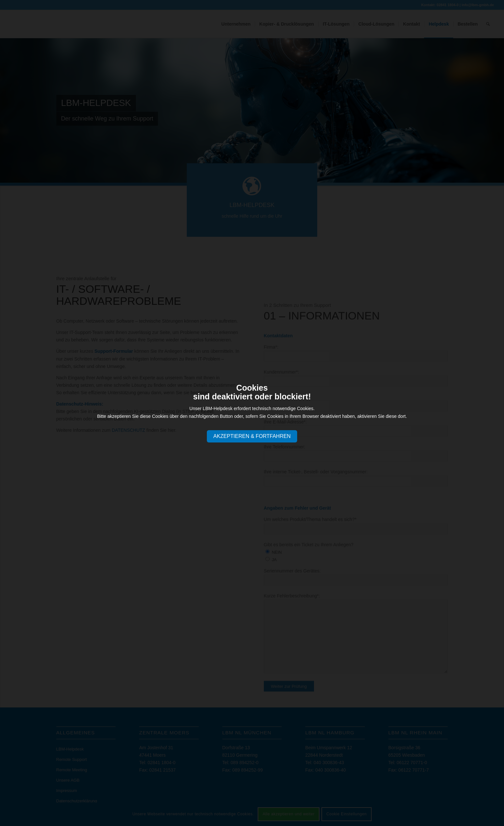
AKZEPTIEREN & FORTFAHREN (252, 436)
